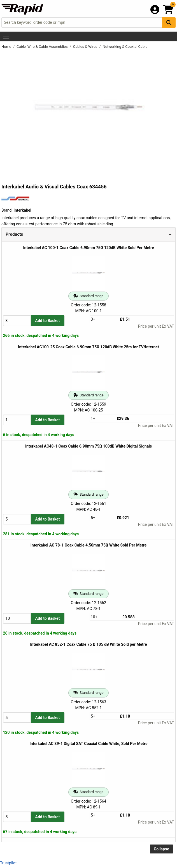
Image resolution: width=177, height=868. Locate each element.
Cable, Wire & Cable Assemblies (43, 47)
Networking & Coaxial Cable (125, 47)
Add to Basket (48, 321)
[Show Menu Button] (6, 37)
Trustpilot (8, 863)
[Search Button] (169, 23)
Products (14, 234)
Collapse (161, 849)
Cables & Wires (86, 47)
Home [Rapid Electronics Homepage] (7, 47)
